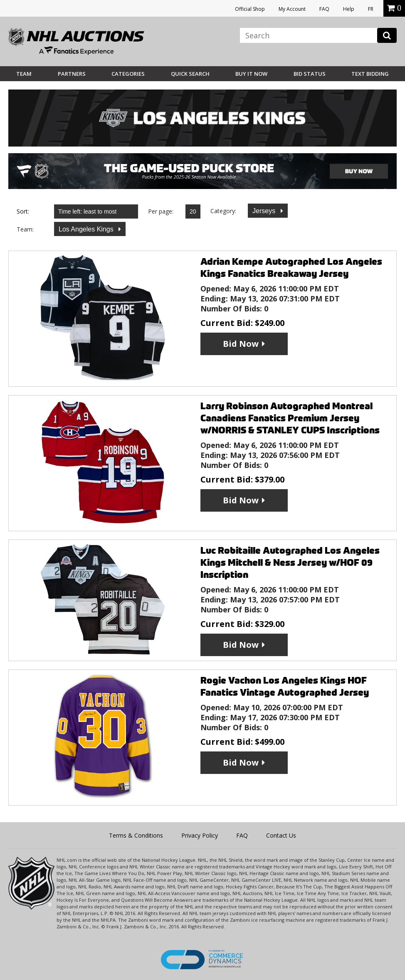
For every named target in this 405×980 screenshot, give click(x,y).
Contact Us (281, 835)
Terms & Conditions (136, 835)
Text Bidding (370, 74)
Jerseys (265, 211)
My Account (292, 9)
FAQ (324, 9)
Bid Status (310, 74)
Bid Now (241, 344)
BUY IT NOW (251, 74)
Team (24, 74)
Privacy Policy (200, 835)
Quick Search (190, 74)
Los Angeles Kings (87, 229)
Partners (72, 74)
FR (371, 9)
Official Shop (250, 9)
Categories (128, 74)
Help (349, 9)
